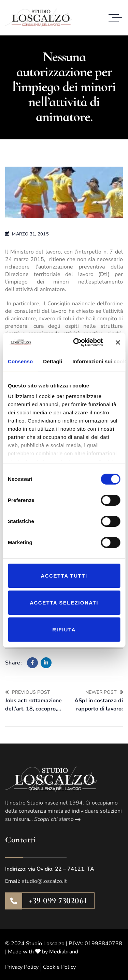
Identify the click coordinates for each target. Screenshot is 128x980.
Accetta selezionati (64, 603)
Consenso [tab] (20, 361)
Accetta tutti (64, 576)
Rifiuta (64, 630)
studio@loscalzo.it (44, 881)
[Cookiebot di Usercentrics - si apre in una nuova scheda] (76, 342)
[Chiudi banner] (118, 342)
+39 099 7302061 (58, 901)
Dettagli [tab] (53, 361)
